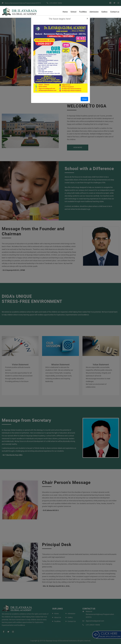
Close (84, 99)
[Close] (87, 19)
